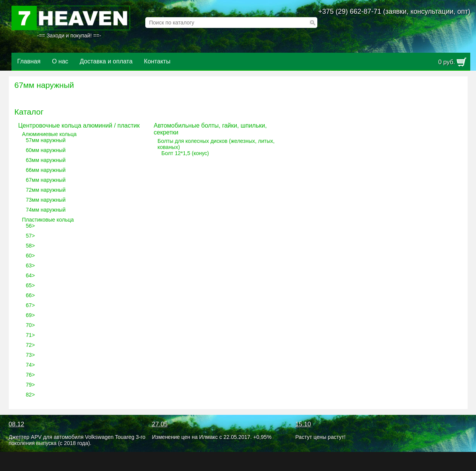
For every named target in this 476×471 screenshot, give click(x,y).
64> (31, 275)
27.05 (160, 424)
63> (31, 265)
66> (31, 295)
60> (31, 256)
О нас (60, 61)
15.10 (303, 424)
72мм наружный (46, 190)
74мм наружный (46, 210)
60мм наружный (46, 150)
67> (31, 305)
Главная (29, 61)
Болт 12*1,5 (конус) (185, 153)
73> (31, 355)
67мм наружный (46, 180)
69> (31, 315)
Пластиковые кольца (48, 220)
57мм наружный (46, 140)
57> (31, 236)
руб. (447, 62)
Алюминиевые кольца (50, 134)
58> (31, 246)
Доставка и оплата (106, 61)
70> (31, 325)
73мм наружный (46, 200)
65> (31, 285)
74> (31, 365)
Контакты (157, 61)
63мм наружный (46, 160)
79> (31, 385)
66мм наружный (46, 170)
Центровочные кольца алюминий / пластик (79, 125)
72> (31, 345)
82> (31, 395)
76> (31, 375)
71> (31, 335)
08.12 (17, 424)
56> (31, 226)
